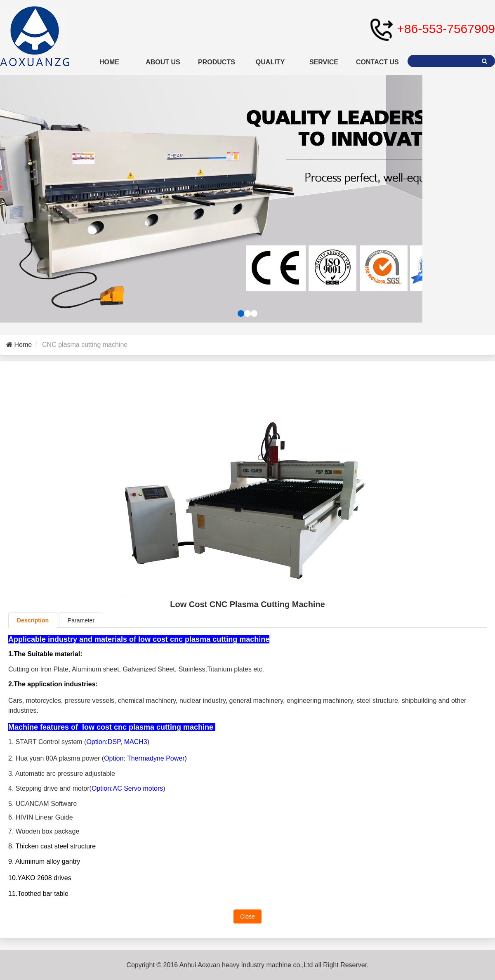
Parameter (81, 620)
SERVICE (324, 62)
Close (247, 916)
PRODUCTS (217, 62)
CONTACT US (377, 62)
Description (33, 620)
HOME (109, 62)
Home (22, 345)
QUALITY (270, 62)
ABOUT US (163, 62)
